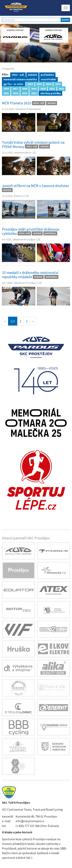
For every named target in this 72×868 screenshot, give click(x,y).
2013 (39, 84)
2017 (15, 88)
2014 (49, 84)
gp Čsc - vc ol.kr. (14, 84)
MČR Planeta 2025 (17, 103)
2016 (6, 88)
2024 (15, 93)
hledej (65, 20)
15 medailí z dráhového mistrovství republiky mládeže (30, 275)
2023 (6, 93)
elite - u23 (18, 75)
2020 (43, 88)
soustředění (48, 79)
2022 (61, 88)
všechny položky (50, 93)
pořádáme (47, 75)
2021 (52, 88)
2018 (25, 88)
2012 (30, 84)
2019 (34, 88)
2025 (25, 93)
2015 (58, 84)
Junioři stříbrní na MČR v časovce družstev (35, 186)
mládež (32, 75)
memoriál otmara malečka (20, 79)
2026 (34, 93)
